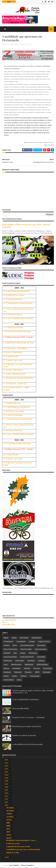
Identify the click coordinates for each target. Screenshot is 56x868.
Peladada (18, 672)
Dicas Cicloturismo (10, 649)
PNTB (37, 672)
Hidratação (8, 661)
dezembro (10, 808)
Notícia (6, 668)
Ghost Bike (41, 657)
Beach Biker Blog (9, 625)
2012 (7, 799)
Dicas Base (41, 645)
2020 (7, 775)
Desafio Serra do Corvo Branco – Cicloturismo (29, 718)
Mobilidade (29, 665)
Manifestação (16, 665)
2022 (7, 769)
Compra (32, 642)
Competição (21, 642)
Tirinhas (23, 676)
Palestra (27, 668)
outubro (10, 814)
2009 (7, 857)
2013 (7, 796)
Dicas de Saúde (26, 649)
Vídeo (19, 680)
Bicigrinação (36, 638)
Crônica (7, 645)
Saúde (14, 676)
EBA (15, 653)
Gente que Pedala (10, 657)
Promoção (47, 672)
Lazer (6, 665)
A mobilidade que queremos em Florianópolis (23, 850)
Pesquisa (28, 672)
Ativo (4, 622)
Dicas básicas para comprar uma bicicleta (27, 727)
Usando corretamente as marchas (24, 735)
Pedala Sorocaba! (13, 843)
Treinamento (35, 676)
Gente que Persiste (27, 657)
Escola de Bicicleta (9, 620)
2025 (7, 760)
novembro (10, 811)
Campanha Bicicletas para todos (18, 847)
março (9, 835)
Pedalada (7, 672)
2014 (7, 793)
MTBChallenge (42, 665)
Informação (20, 661)
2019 (7, 778)
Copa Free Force (44, 642)
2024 (7, 763)
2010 (7, 805)
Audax (14, 638)
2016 (7, 787)
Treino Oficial (9, 680)
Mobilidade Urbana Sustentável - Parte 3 (21, 840)
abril (8, 832)
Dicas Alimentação (27, 645)
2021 (7, 772)
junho (9, 826)
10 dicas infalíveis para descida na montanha (27, 744)
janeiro (9, 838)
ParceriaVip (47, 668)
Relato (6, 676)
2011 (6, 802)
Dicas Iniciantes (41, 649)
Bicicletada (24, 638)
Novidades (17, 668)
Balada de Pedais (13, 853)
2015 (7, 790)
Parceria (37, 668)
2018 (7, 781)
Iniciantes (31, 661)
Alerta (6, 638)
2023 (7, 766)
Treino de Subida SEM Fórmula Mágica (26, 700)
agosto (9, 820)
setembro (10, 817)
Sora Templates (15, 865)
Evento (23, 653)
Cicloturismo (8, 642)
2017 (7, 784)
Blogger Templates (27, 865)
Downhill (7, 653)
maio (8, 829)
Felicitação (33, 653)
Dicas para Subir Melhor (21, 709)
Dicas (15, 645)
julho (8, 823)
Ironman (41, 661)
